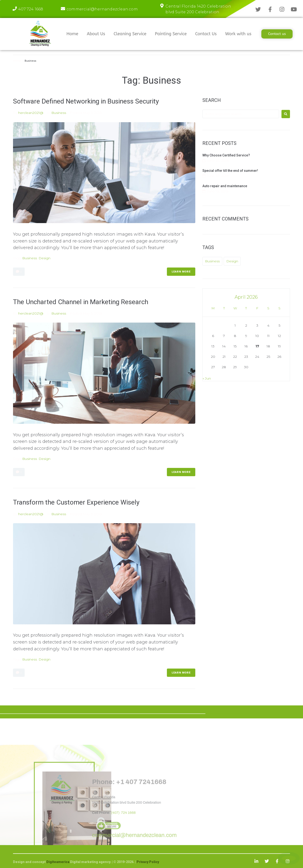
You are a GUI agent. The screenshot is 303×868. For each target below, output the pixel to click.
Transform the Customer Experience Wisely (76, 502)
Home (17, 61)
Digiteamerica (58, 862)
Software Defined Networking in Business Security (86, 101)
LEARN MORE (181, 272)
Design (45, 258)
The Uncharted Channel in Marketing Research (81, 302)
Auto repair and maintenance (225, 186)
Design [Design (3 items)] (232, 261)
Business (59, 113)
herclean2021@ (31, 113)
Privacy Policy (148, 862)
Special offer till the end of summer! (230, 171)
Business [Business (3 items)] (212, 261)
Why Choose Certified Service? (226, 155)
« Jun (207, 378)
